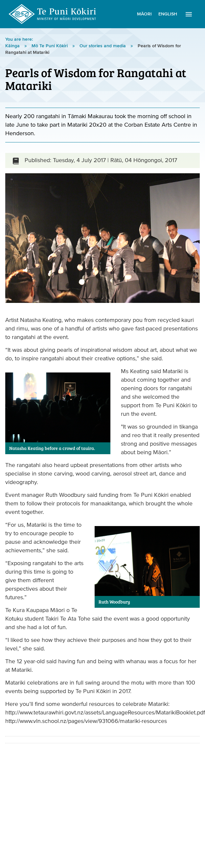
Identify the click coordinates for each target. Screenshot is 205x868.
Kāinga (13, 46)
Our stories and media (103, 46)
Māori (144, 14)
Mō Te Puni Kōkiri (50, 46)
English (168, 14)
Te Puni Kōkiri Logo (53, 14)
